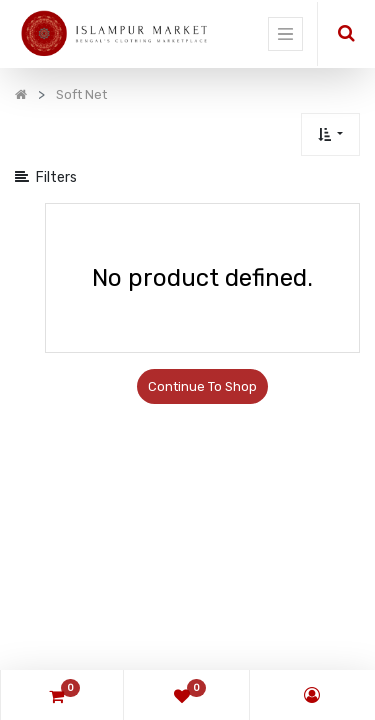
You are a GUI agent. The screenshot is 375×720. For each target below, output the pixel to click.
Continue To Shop (202, 386)
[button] (330, 134)
